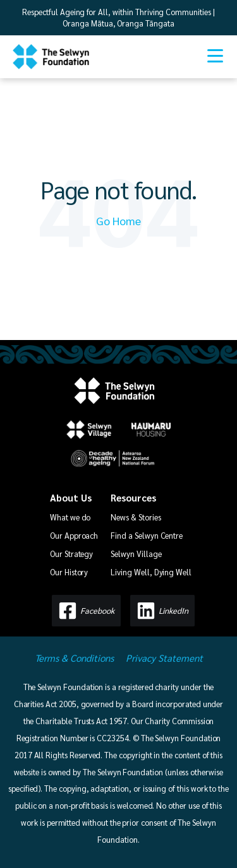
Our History (69, 572)
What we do (70, 517)
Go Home (118, 220)
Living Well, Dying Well (151, 572)
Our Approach (74, 535)
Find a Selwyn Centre (147, 535)
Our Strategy (71, 554)
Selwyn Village (136, 554)
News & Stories (136, 517)
